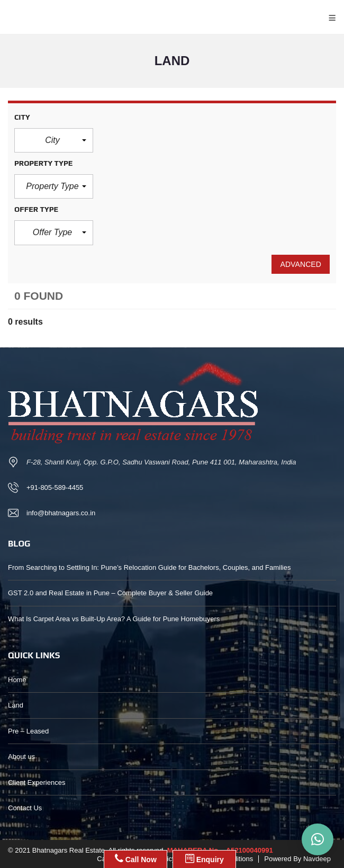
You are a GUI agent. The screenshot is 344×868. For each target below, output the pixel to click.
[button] (54, 140)
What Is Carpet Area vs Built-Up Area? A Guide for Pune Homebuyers (114, 619)
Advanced (301, 264)
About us (21, 757)
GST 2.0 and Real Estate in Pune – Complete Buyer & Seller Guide (110, 593)
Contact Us (25, 808)
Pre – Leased (28, 731)
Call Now (136, 858)
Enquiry (205, 858)
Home (17, 680)
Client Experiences (37, 782)
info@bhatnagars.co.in (61, 513)
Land (16, 705)
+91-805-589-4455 (55, 487)
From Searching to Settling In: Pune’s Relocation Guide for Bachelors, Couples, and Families (149, 567)
